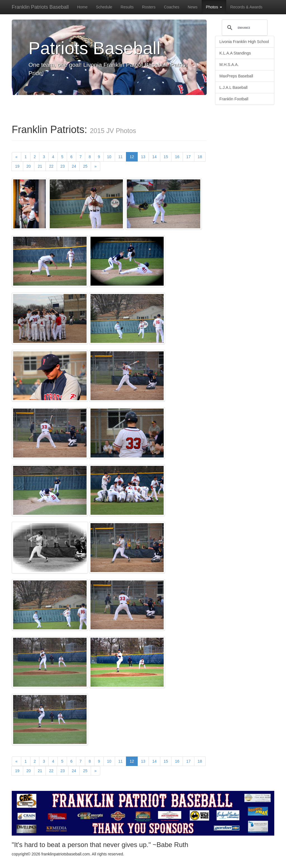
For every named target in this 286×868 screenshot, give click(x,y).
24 (74, 166)
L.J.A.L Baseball (234, 87)
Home (82, 7)
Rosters (149, 7)
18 (200, 157)
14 (154, 157)
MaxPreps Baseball (236, 76)
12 (134, 156)
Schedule (104, 7)
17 (189, 157)
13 (143, 157)
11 (121, 157)
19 (17, 166)
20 (29, 166)
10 (109, 157)
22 (51, 166)
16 (177, 157)
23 (63, 166)
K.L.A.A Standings (235, 53)
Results (127, 7)
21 (40, 166)
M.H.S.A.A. (229, 65)
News (193, 7)
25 (85, 166)
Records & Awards (246, 7)
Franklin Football (234, 99)
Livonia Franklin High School (244, 42)
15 (166, 157)
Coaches (172, 7)
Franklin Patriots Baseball (40, 7)
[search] (244, 28)
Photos (214, 7)
